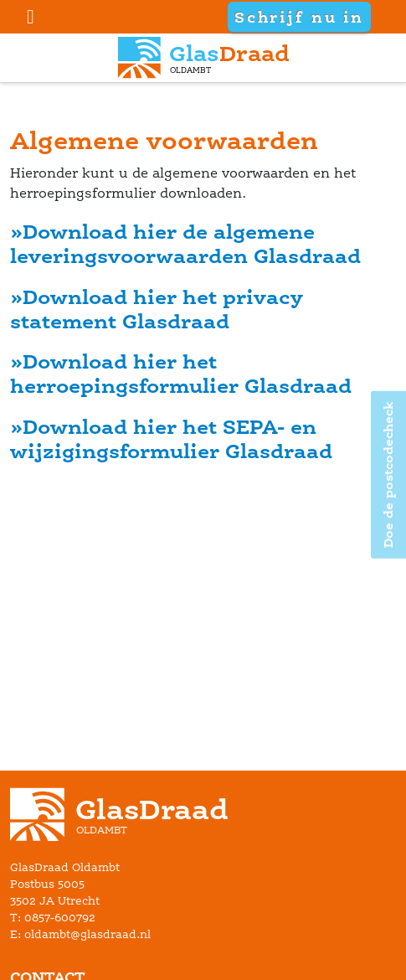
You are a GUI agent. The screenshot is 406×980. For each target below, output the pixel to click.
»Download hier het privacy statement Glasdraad (157, 309)
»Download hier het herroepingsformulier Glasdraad (181, 374)
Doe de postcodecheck (388, 475)
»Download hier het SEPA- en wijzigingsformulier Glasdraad (171, 439)
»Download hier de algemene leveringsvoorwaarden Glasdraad (185, 244)
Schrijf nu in (299, 17)
